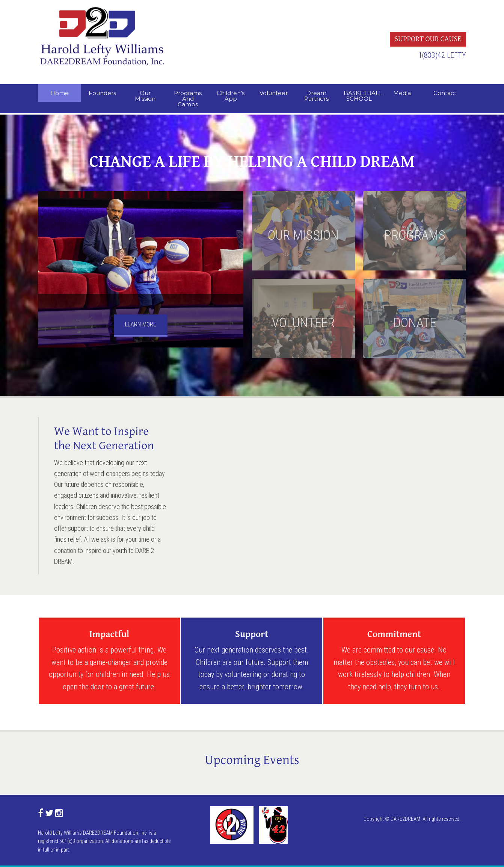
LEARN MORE (141, 324)
